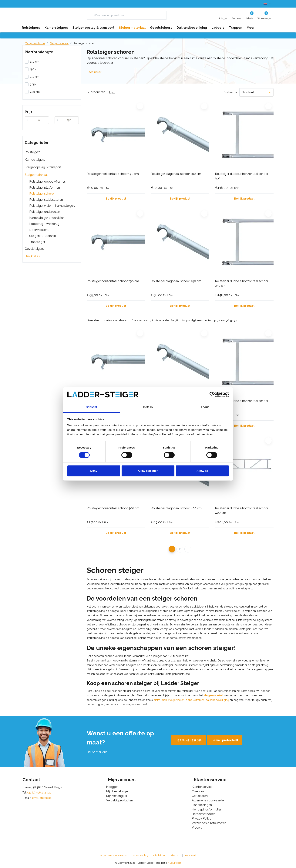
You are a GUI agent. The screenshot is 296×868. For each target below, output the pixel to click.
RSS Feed (191, 855)
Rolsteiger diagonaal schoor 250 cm (176, 281)
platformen (160, 700)
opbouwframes (195, 700)
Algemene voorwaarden (114, 855)
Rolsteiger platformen (45, 188)
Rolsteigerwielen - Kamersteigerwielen (54, 206)
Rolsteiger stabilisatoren (46, 200)
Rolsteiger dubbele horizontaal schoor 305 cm (242, 403)
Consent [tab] (91, 407)
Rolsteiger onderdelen (45, 212)
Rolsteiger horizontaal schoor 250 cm (113, 281)
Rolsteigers (33, 152)
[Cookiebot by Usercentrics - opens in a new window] (212, 395)
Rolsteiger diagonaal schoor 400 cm (176, 508)
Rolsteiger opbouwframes (47, 182)
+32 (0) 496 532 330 (189, 740)
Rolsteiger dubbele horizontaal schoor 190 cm (242, 176)
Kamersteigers (35, 160)
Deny (94, 471)
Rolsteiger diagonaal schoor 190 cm (176, 174)
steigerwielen (176, 700)
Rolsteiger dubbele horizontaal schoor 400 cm (242, 510)
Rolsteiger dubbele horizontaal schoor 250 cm (242, 283)
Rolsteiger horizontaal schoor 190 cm (113, 174)
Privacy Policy (140, 855)
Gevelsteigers (34, 249)
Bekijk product (116, 199)
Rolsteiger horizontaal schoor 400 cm (113, 508)
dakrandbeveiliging (217, 700)
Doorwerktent (39, 230)
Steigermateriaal (36, 175)
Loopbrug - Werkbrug (44, 224)
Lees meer (94, 72)
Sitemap (175, 855)
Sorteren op (231, 92)
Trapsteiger (37, 242)
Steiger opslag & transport (43, 167)
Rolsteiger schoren (84, 43)
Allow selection (148, 471)
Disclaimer (159, 855)
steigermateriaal (214, 695)
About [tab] (205, 407)
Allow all (202, 471)
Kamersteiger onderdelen (47, 218)
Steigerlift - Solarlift (43, 236)
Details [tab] (148, 407)
